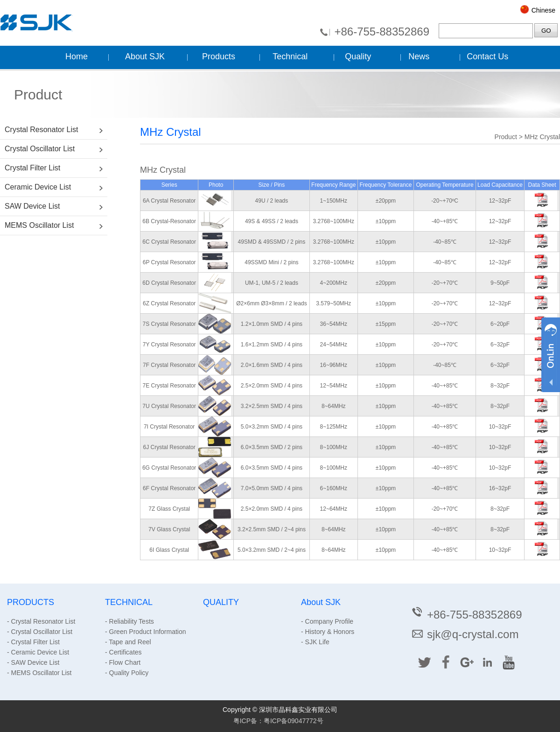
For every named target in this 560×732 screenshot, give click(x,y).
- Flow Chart (123, 662)
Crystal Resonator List (41, 130)
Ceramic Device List (38, 187)
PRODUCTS (31, 602)
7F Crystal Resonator (169, 365)
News (419, 56)
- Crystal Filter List (33, 642)
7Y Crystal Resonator (169, 345)
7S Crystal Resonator (169, 324)
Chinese (543, 10)
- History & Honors (328, 632)
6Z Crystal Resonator (169, 303)
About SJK (145, 56)
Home (77, 56)
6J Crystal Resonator (169, 447)
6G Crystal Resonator (169, 468)
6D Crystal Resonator (169, 283)
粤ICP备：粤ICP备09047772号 (278, 721)
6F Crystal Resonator (169, 488)
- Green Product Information (146, 632)
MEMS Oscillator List (39, 225)
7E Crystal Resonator (169, 386)
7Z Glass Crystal (169, 509)
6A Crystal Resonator (169, 201)
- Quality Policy (127, 673)
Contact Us (487, 56)
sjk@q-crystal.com (465, 634)
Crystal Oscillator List (40, 149)
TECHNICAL (129, 602)
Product (506, 137)
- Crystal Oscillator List (40, 632)
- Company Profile (327, 621)
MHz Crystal (542, 137)
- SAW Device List (33, 662)
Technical (290, 56)
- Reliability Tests (129, 621)
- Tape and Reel (128, 642)
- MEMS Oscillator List (39, 673)
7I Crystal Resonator (169, 427)
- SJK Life (315, 642)
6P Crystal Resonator (169, 262)
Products (219, 56)
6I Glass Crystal (169, 550)
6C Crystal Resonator (169, 242)
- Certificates (123, 652)
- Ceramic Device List (38, 652)
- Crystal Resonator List (41, 621)
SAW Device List (32, 206)
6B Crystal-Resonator (169, 221)
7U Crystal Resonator (169, 406)
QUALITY (221, 602)
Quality (358, 56)
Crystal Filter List (32, 168)
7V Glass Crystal (169, 529)
